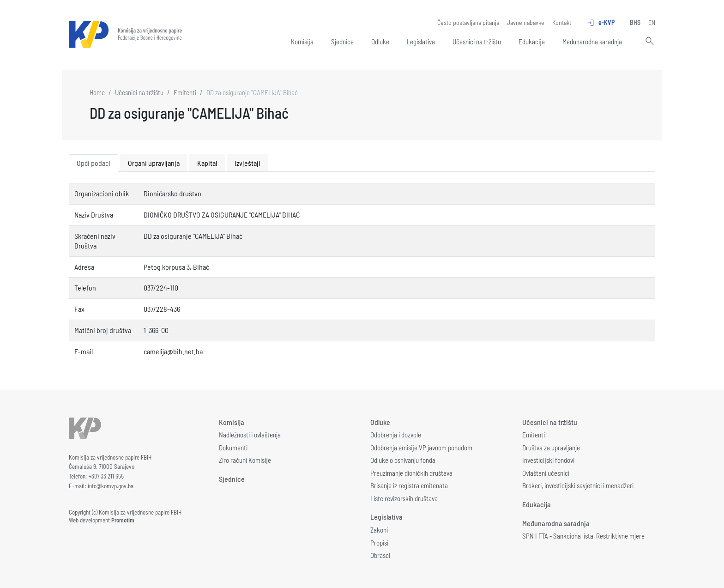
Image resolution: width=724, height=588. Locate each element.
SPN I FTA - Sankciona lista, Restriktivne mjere (583, 536)
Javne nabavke (526, 22)
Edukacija (532, 42)
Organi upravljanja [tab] (154, 163)
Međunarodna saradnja (592, 42)
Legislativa (421, 42)
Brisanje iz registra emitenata (409, 485)
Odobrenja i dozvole (396, 435)
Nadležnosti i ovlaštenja (250, 435)
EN (652, 22)
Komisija (302, 42)
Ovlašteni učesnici (546, 473)
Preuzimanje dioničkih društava (411, 473)
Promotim (123, 520)
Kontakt (562, 22)
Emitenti (185, 92)
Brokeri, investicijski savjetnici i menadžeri (578, 485)
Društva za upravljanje (551, 448)
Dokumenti (233, 448)
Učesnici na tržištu (477, 42)
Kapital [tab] (207, 163)
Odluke (380, 42)
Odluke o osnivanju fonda (403, 460)
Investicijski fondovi (548, 460)
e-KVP (600, 23)
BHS (635, 22)
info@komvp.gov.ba (111, 486)
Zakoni (379, 530)
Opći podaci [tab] (94, 163)
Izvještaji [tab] (247, 163)
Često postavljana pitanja (468, 22)
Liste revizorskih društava (404, 498)
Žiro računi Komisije (245, 460)
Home (97, 92)
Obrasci (380, 555)
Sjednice (342, 42)
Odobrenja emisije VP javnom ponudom (421, 448)
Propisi (379, 543)
